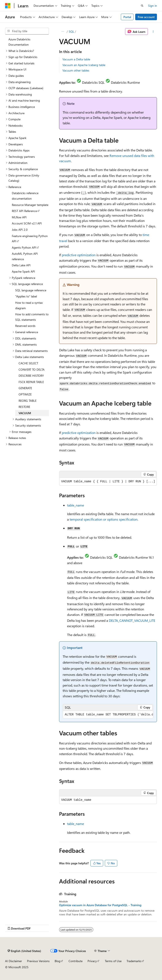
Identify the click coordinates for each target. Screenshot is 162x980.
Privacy (92, 961)
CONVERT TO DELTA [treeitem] (32, 369)
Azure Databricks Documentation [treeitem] (19, 42)
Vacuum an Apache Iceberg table (84, 65)
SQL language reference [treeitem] (31, 290)
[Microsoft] (8, 6)
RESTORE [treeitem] (24, 407)
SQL (72, 31)
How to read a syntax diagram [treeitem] (29, 305)
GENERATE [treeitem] (25, 388)
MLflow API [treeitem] (19, 217)
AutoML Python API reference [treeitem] (25, 256)
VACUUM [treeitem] (25, 413)
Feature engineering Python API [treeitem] (30, 239)
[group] (108, 715)
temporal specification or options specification (104, 519)
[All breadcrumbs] (63, 32)
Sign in (153, 6)
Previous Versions (38, 961)
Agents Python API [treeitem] (24, 247)
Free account (146, 17)
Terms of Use (113, 961)
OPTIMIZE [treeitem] (25, 394)
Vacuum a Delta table (76, 59)
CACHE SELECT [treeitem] (28, 363)
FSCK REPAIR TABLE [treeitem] (31, 382)
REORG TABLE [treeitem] (28, 401)
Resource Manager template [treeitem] (30, 205)
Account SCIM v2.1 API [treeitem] (27, 223)
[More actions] (153, 32)
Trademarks (134, 961)
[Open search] (142, 6)
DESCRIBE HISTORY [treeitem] (31, 376)
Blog (57, 961)
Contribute (76, 961)
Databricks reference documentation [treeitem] (25, 196)
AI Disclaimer (13, 961)
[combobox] (27, 31)
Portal (127, 17)
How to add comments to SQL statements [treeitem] (32, 317)
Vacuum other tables (76, 70)
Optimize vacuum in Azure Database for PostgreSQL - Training (100, 905)
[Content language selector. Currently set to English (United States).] (24, 951)
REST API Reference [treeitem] (24, 211)
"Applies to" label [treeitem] (26, 296)
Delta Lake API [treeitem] (21, 265)
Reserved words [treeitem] (25, 326)
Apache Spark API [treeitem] (23, 271)
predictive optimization (79, 255)
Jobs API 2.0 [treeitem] (20, 230)
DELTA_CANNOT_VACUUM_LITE (132, 620)
